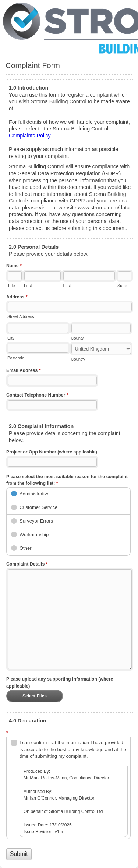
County (77, 338)
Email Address (24, 371)
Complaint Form (69, 28)
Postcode (16, 358)
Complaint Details (27, 565)
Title (11, 286)
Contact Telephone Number (37, 396)
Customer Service (38, 507)
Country (78, 359)
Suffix (122, 286)
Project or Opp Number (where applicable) (52, 452)
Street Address (21, 316)
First (28, 286)
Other (26, 548)
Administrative (35, 494)
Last (67, 286)
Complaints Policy (30, 136)
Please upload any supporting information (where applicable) (60, 683)
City (11, 338)
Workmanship (34, 535)
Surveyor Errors (36, 521)
